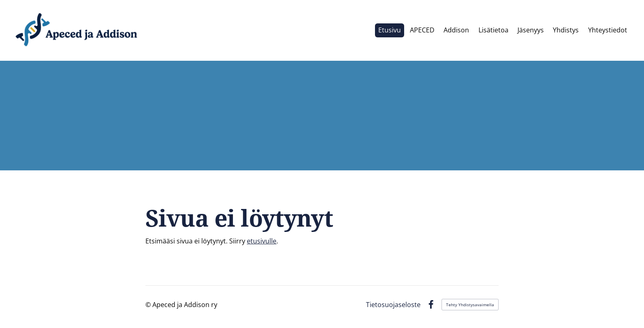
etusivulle (262, 241)
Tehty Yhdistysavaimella (470, 305)
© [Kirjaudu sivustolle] (149, 305)
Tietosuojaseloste (393, 305)
